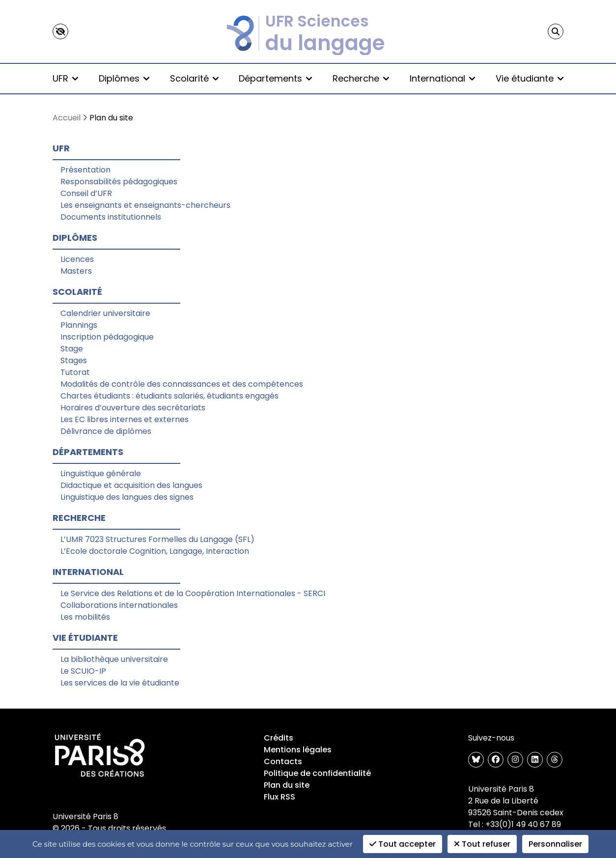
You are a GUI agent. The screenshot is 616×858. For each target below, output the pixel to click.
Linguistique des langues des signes (127, 497)
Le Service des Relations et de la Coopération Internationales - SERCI (193, 593)
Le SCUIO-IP (83, 671)
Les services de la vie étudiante (120, 683)
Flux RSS (280, 797)
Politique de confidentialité (317, 773)
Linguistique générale (101, 473)
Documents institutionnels (111, 217)
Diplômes (124, 78)
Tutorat (75, 372)
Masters (76, 271)
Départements (275, 78)
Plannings (79, 325)
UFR (65, 78)
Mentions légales (298, 750)
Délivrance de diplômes (106, 431)
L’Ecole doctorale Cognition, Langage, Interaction (155, 551)
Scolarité (194, 78)
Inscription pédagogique (107, 337)
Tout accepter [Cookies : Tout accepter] (403, 844)
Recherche (361, 78)
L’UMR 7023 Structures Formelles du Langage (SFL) (157, 539)
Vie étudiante (530, 78)
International (442, 78)
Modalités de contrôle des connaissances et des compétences (182, 384)
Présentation (85, 170)
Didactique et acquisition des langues (131, 485)
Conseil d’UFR (86, 193)
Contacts (283, 761)
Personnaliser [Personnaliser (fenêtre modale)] (555, 844)
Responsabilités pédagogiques (119, 182)
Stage (72, 349)
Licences (77, 259)
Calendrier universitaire (105, 313)
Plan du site (287, 785)
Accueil (67, 118)
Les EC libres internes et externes (125, 419)
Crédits (279, 738)
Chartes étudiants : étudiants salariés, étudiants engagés (169, 396)
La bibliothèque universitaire (114, 659)
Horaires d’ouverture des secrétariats (133, 408)
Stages (74, 360)
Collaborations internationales (119, 605)
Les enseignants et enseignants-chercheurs (145, 205)
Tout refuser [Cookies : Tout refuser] (482, 844)
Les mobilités (85, 617)
